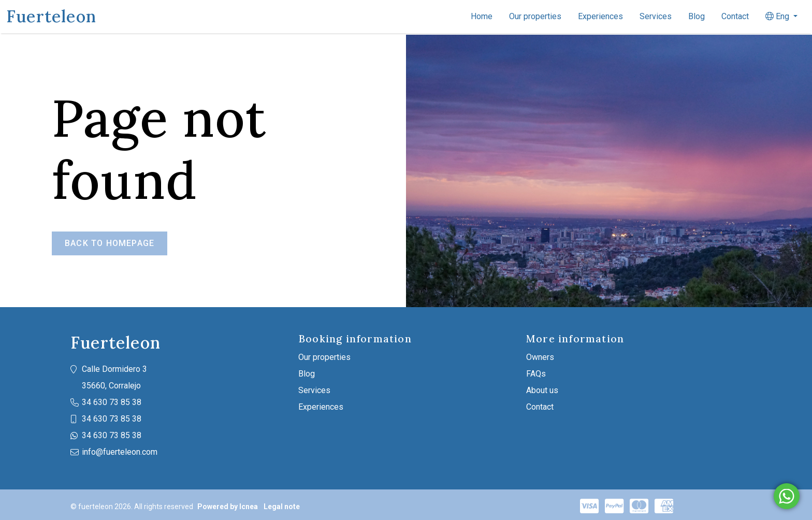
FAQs (536, 374)
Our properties (535, 16)
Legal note (282, 507)
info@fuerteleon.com (120, 452)
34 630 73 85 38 (112, 402)
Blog (697, 16)
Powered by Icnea (228, 507)
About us (542, 390)
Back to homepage (110, 243)
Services (656, 16)
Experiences (600, 16)
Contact (735, 16)
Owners (540, 357)
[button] (781, 17)
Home (482, 16)
